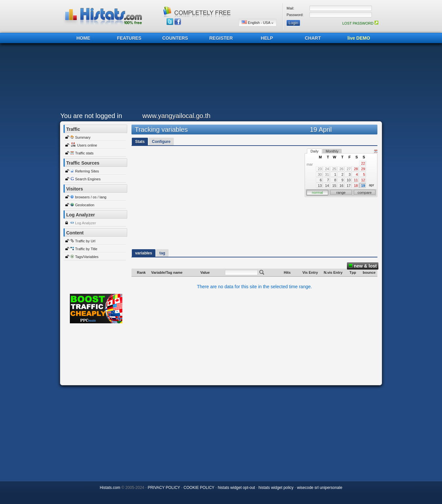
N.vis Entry (333, 272)
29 (363, 169)
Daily (314, 151)
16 (341, 186)
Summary (83, 137)
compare (365, 192)
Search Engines (88, 179)
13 (320, 186)
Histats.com (110, 488)
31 (327, 174)
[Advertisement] (219, 79)
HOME (83, 38)
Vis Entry (310, 272)
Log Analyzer (86, 223)
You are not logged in (91, 116)
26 (341, 169)
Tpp (353, 272)
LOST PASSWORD (360, 23)
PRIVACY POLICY (164, 488)
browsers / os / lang (91, 197)
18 (356, 186)
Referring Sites (87, 171)
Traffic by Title (86, 249)
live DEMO (359, 38)
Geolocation (85, 205)
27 (349, 169)
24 (327, 169)
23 (320, 169)
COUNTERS (175, 38)
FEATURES (129, 38)
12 (363, 180)
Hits (287, 272)
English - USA (258, 22)
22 (363, 163)
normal (317, 192)
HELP (267, 38)
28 (356, 169)
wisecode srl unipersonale (320, 488)
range (341, 192)
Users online (87, 145)
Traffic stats (84, 153)
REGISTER (221, 38)
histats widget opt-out (236, 488)
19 (363, 186)
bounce (369, 272)
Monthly (332, 151)
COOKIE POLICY (199, 488)
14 (327, 186)
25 (334, 169)
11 (356, 180)
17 (349, 186)
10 (349, 180)
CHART (313, 38)
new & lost (363, 266)
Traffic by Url (85, 241)
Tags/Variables (87, 257)
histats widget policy (276, 488)
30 (320, 174)
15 (334, 186)
